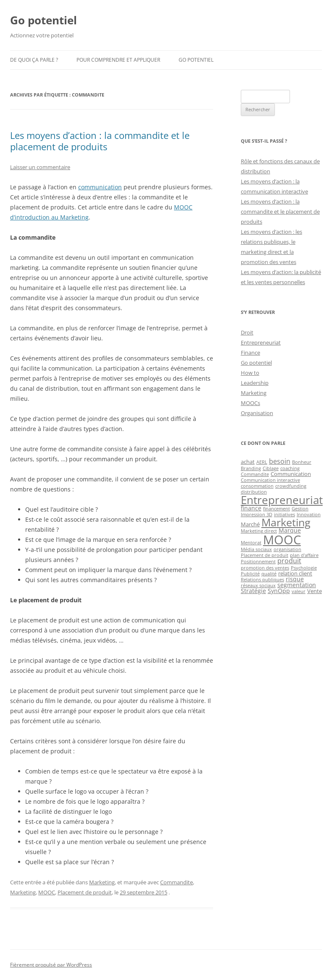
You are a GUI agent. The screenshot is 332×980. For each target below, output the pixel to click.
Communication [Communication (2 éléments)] (291, 474)
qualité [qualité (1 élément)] (269, 574)
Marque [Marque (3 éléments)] (290, 530)
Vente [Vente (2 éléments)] (315, 591)
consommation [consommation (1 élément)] (257, 486)
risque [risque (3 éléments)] (295, 579)
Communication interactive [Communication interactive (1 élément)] (270, 480)
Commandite (177, 882)
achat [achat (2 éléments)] (248, 462)
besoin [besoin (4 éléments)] (280, 461)
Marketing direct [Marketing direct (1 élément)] (259, 531)
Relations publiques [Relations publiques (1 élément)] (262, 580)
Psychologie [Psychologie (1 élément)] (304, 568)
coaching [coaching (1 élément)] (290, 468)
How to (250, 373)
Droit (247, 332)
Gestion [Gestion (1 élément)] (300, 509)
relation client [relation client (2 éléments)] (295, 573)
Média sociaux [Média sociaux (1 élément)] (256, 549)
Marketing (102, 882)
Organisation (257, 413)
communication (100, 187)
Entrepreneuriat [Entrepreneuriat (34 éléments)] (282, 500)
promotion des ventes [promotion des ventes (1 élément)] (265, 568)
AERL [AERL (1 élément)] (262, 462)
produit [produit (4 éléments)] (289, 561)
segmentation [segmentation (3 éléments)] (297, 585)
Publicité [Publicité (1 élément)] (250, 574)
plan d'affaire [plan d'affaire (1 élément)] (304, 555)
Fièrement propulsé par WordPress (51, 965)
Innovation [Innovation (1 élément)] (309, 515)
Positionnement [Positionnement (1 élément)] (258, 562)
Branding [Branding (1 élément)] (251, 468)
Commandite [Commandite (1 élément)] (255, 474)
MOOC (47, 892)
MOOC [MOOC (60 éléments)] (282, 540)
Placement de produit (85, 892)
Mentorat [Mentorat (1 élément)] (251, 543)
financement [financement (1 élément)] (277, 509)
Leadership (255, 383)
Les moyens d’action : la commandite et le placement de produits (100, 141)
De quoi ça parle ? (34, 60)
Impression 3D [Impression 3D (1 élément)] (257, 515)
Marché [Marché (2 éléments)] (250, 524)
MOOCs (250, 403)
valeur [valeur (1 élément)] (299, 591)
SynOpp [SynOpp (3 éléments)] (279, 591)
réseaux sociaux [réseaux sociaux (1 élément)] (258, 585)
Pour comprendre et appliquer (118, 60)
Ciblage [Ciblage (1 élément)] (271, 468)
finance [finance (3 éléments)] (251, 508)
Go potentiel (43, 20)
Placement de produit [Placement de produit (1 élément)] (265, 555)
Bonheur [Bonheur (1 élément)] (302, 462)
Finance (250, 353)
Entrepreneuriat (261, 342)
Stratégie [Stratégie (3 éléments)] (253, 591)
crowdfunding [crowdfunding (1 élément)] (291, 486)
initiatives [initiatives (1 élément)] (285, 515)
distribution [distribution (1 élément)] (254, 492)
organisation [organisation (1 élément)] (287, 549)
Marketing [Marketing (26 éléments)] (286, 522)
